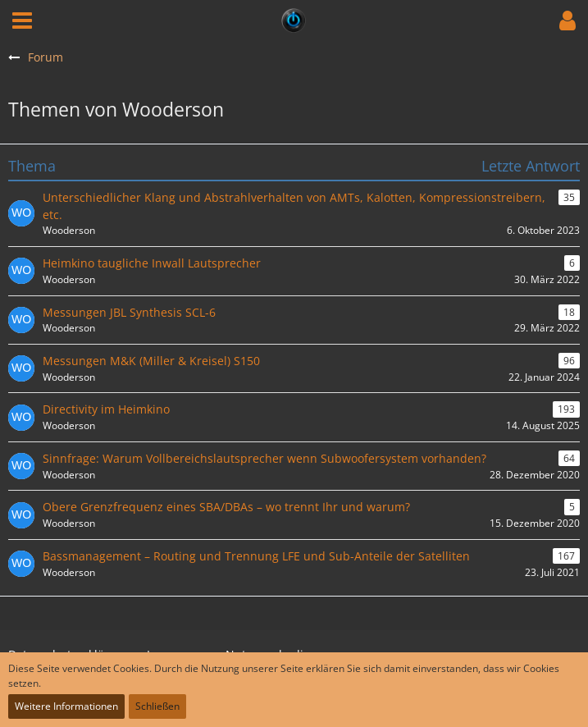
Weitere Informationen (66, 706)
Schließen (157, 706)
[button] (22, 21)
